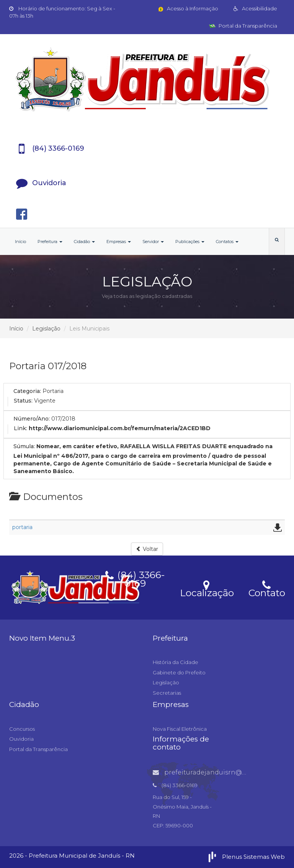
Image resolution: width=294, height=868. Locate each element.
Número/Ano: (32, 419)
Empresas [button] (119, 242)
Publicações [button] (190, 242)
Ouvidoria (21, 739)
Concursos (22, 729)
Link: (20, 428)
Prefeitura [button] (50, 242)
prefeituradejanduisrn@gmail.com (214, 772)
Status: (23, 401)
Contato (267, 588)
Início (20, 242)
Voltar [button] (147, 549)
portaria (22, 527)
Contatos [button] (227, 242)
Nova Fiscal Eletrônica (180, 729)
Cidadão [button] (84, 242)
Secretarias (167, 693)
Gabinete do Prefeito (179, 672)
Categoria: (27, 391)
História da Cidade (176, 662)
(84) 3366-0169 (135, 578)
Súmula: (24, 446)
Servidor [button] (153, 242)
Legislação (46, 329)
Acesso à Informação (188, 8)
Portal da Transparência (243, 26)
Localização (207, 588)
